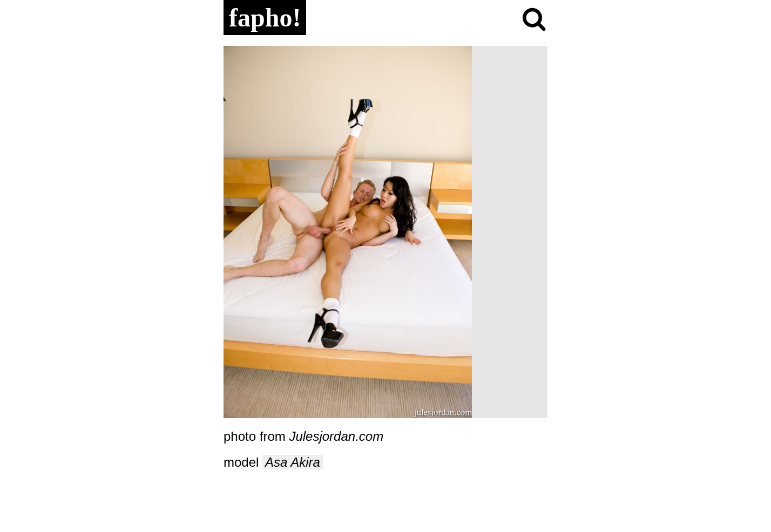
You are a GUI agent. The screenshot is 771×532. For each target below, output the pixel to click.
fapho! (265, 18)
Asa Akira (293, 462)
